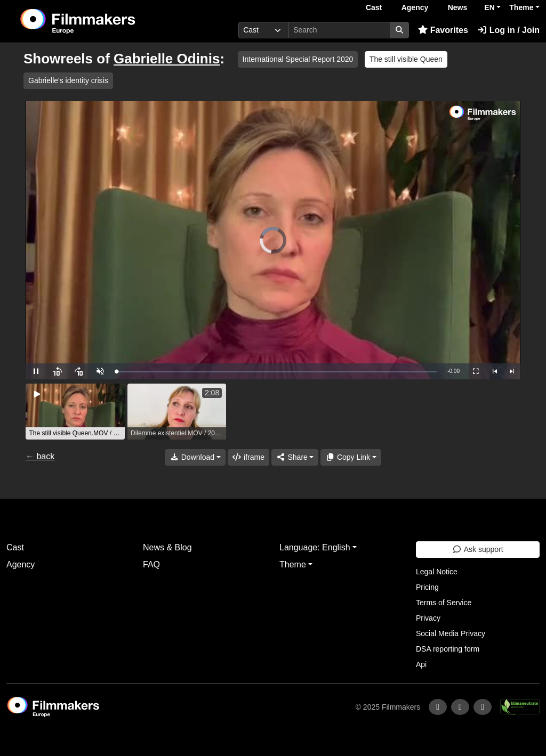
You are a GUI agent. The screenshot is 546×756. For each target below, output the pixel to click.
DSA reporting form (448, 649)
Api (421, 664)
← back (40, 456)
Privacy (428, 618)
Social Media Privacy (451, 633)
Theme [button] (521, 7)
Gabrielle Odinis (167, 59)
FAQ (151, 564)
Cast (374, 7)
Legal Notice (437, 572)
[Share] (295, 457)
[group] (75, 412)
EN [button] (489, 7)
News (458, 7)
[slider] (276, 372)
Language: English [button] (315, 547)
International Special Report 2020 (298, 59)
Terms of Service (444, 603)
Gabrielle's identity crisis (68, 80)
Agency (415, 7)
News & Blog (167, 547)
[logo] (104, 21)
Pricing (427, 587)
